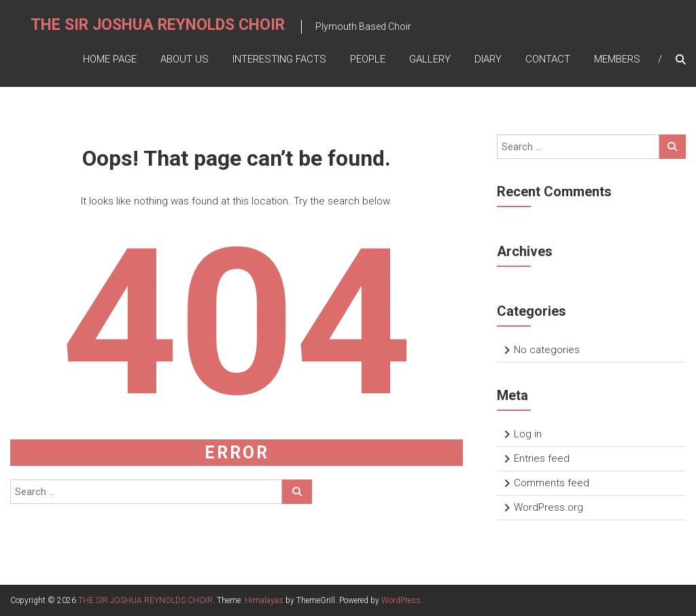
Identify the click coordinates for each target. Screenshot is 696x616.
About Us (185, 59)
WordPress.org (549, 507)
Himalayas (264, 600)
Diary (488, 59)
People (368, 59)
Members (617, 59)
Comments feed (552, 483)
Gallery (430, 59)
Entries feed (542, 458)
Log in (528, 434)
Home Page (110, 59)
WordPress (401, 600)
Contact (548, 59)
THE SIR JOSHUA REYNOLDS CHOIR (158, 25)
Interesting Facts (279, 59)
